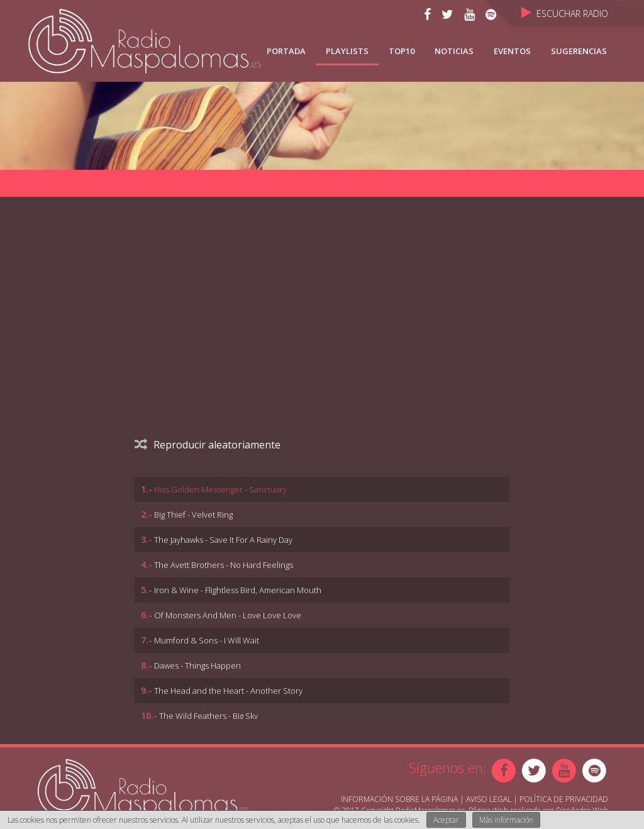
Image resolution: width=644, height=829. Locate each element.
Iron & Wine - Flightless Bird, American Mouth (238, 590)
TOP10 (402, 51)
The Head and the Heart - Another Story (228, 691)
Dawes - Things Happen (197, 665)
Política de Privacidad (564, 799)
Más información (506, 820)
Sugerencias (579, 51)
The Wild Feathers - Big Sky (208, 716)
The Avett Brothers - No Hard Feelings (224, 565)
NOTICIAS (454, 51)
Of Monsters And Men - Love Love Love (228, 615)
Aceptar (446, 820)
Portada (286, 51)
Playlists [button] (347, 51)
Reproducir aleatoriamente (208, 445)
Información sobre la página (399, 799)
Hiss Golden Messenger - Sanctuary (220, 489)
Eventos (512, 51)
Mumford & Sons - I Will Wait (207, 640)
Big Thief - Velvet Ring (193, 515)
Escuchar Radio (565, 14)
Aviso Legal (489, 799)
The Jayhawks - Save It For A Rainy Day (223, 540)
